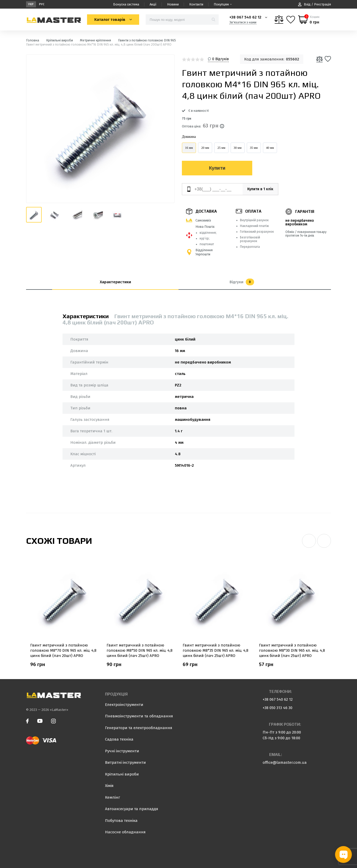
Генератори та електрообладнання (139, 728)
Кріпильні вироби (122, 774)
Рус (42, 4)
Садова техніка (119, 739)
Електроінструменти (124, 705)
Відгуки (242, 282)
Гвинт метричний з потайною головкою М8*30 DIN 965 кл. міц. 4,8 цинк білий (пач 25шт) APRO (292, 650)
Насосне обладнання (125, 832)
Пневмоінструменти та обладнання (139, 716)
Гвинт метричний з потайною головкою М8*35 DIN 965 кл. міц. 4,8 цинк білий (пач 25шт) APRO (216, 650)
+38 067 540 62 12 (245, 17)
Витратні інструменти (125, 762)
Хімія (109, 786)
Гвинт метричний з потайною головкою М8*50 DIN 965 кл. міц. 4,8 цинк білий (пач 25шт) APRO (140, 650)
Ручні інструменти (122, 751)
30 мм (238, 148)
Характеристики (115, 282)
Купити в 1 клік (257, 189)
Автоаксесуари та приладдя (132, 809)
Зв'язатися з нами (243, 22)
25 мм (221, 148)
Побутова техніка (121, 821)
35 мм (254, 148)
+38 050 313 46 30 (278, 708)
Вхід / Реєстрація (315, 4)
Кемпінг (113, 797)
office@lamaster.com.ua (285, 762)
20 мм (205, 148)
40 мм (270, 148)
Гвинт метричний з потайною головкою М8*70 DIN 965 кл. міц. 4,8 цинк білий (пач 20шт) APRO (63, 650)
